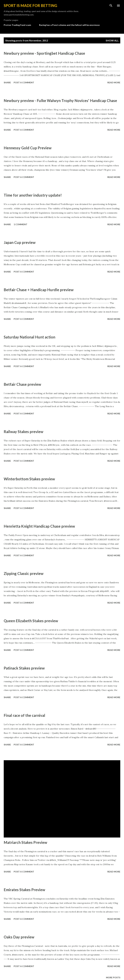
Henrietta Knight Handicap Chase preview (39, 526)
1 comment (20, 224)
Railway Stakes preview (24, 432)
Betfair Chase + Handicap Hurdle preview (39, 290)
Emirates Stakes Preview (24, 890)
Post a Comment (24, 82)
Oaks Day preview (19, 937)
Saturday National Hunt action (29, 337)
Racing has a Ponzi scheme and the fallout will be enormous (69, 25)
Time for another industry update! (33, 195)
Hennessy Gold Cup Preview (28, 148)
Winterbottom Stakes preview (29, 479)
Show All (112, 40)
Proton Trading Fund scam (17, 25)
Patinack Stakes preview (24, 668)
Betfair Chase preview (22, 384)
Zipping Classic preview (24, 573)
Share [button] (7, 82)
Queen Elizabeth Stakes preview (31, 621)
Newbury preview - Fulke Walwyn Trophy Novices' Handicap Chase (60, 101)
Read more (114, 82)
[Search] (111, 6)
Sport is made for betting (30, 5)
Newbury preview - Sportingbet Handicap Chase (44, 53)
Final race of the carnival (24, 715)
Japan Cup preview (20, 242)
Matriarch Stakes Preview (25, 842)
